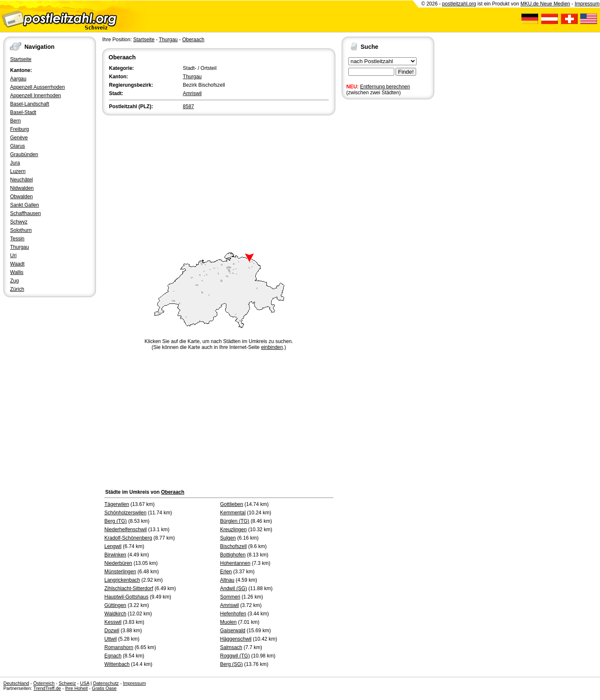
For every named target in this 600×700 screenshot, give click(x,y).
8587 (189, 106)
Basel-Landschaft (30, 104)
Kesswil (113, 622)
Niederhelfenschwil (126, 530)
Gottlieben (232, 504)
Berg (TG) (115, 521)
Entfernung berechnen (385, 87)
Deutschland (16, 683)
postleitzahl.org (459, 4)
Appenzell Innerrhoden (36, 96)
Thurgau (20, 247)
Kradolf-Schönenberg (128, 538)
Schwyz (19, 222)
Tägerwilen (117, 504)
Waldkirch (115, 614)
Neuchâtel (21, 180)
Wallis (17, 272)
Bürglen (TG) (235, 521)
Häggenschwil (236, 639)
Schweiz (67, 683)
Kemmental (233, 513)
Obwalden (21, 197)
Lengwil (113, 546)
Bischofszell (233, 546)
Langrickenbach (122, 580)
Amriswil (192, 93)
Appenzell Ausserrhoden (37, 87)
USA (85, 683)
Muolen (228, 622)
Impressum (587, 4)
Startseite (21, 59)
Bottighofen (233, 555)
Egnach (113, 656)
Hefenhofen (233, 614)
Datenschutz (106, 683)
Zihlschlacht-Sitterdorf (129, 588)
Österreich (44, 683)
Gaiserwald (233, 631)
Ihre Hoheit (77, 688)
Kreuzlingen (233, 530)
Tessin (17, 239)
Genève (19, 138)
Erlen (226, 572)
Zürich (17, 289)
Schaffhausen (25, 213)
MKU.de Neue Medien (545, 4)
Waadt (17, 264)
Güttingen (115, 605)
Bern (15, 121)
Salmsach (231, 647)
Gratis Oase (104, 688)
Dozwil (112, 631)
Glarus (17, 146)
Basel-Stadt (23, 112)
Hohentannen (235, 563)
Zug (15, 281)
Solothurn (21, 230)
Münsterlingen (120, 572)
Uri (13, 256)
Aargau (18, 79)
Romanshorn (119, 647)
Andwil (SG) (234, 588)
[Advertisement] (219, 180)
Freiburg (20, 129)
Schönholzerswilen (125, 513)
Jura (15, 163)
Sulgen (228, 538)
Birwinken (115, 555)
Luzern (18, 171)
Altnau (227, 580)
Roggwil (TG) (235, 656)
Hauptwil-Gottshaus (126, 597)
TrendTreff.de (47, 688)
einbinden (272, 347)
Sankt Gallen (25, 205)
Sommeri (230, 597)
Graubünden (24, 154)
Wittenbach (117, 664)
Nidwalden (22, 188)
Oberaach (193, 40)
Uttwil (110, 639)
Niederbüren (118, 563)
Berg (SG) (231, 664)
